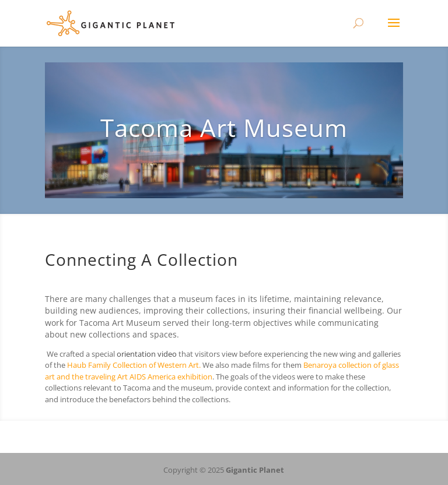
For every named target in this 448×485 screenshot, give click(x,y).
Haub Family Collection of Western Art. (134, 365)
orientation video (147, 354)
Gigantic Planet (255, 470)
